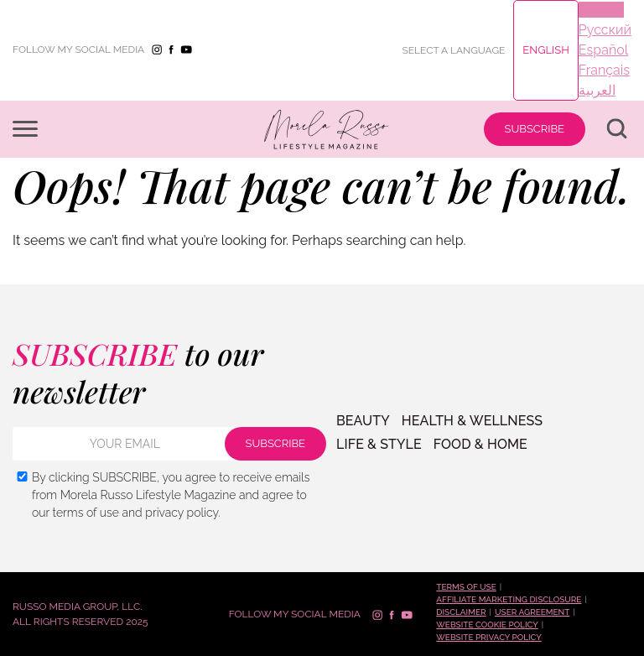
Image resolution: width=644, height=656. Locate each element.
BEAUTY (363, 421)
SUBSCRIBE (535, 129)
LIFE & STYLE (379, 445)
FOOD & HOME (480, 445)
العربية (597, 90)
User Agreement (532, 612)
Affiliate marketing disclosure (509, 599)
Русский (605, 30)
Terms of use (466, 587)
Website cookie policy (487, 625)
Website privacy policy (488, 637)
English (546, 50)
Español (603, 50)
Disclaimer (461, 612)
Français (604, 70)
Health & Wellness (472, 421)
